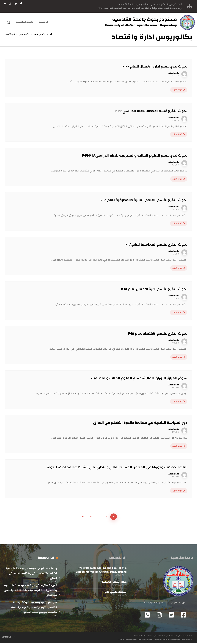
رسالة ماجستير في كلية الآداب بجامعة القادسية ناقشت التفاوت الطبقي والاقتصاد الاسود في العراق (31, 573)
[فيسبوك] (21, 4)
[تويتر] (16, 4)
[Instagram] (159, 616)
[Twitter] (171, 616)
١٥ (91, 517)
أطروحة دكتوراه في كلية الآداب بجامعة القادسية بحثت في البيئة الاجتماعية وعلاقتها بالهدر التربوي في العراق (30, 591)
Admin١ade (174, 73)
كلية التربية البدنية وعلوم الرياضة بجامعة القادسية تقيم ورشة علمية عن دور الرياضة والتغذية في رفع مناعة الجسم (34, 609)
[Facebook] (183, 616)
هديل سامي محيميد (114, 583)
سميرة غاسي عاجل (115, 594)
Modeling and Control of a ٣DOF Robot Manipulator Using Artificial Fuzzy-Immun (101, 570)
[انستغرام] (10, 4)
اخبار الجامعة (47, 558)
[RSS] (5, 4)
